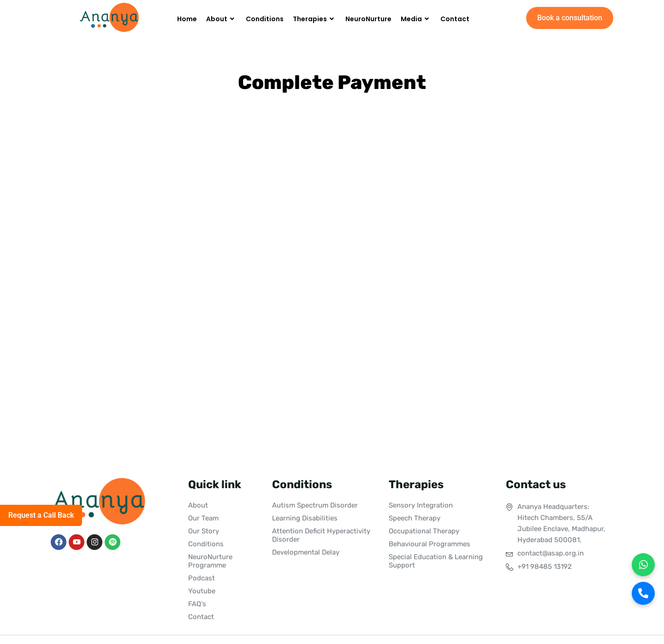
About (221, 19)
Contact (455, 19)
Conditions (265, 19)
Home (187, 19)
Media (416, 19)
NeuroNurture (368, 19)
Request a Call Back (41, 515)
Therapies (314, 19)
